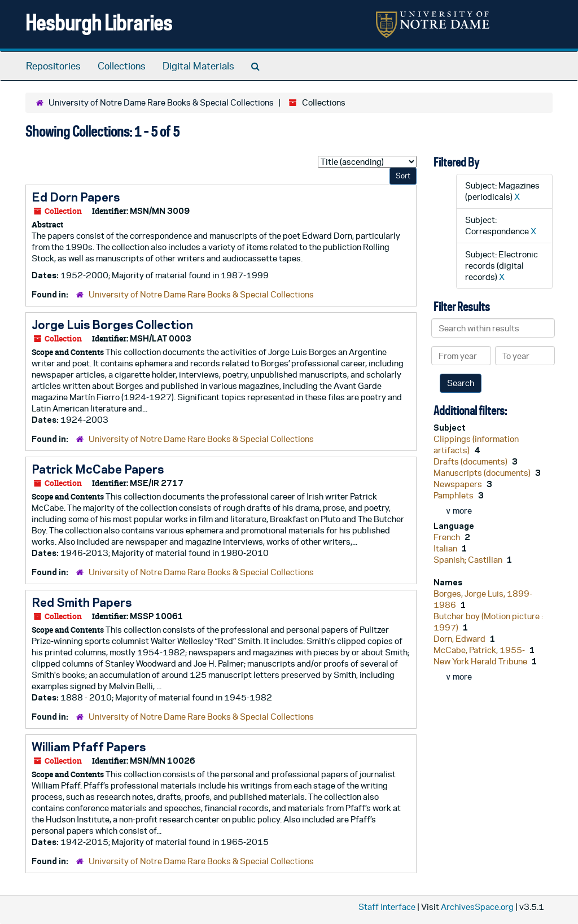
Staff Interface (387, 907)
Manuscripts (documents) (483, 473)
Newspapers (459, 484)
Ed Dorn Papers (76, 197)
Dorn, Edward (460, 639)
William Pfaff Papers (89, 747)
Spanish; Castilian (469, 560)
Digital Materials (198, 66)
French (448, 537)
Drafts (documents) (471, 461)
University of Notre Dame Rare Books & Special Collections (161, 102)
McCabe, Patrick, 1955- (480, 650)
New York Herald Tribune (481, 661)
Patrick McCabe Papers (98, 469)
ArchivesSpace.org (477, 907)
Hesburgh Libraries (99, 22)
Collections (122, 66)
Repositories (53, 66)
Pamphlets (454, 495)
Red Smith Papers (82, 602)
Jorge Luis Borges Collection (112, 325)
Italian (446, 548)
